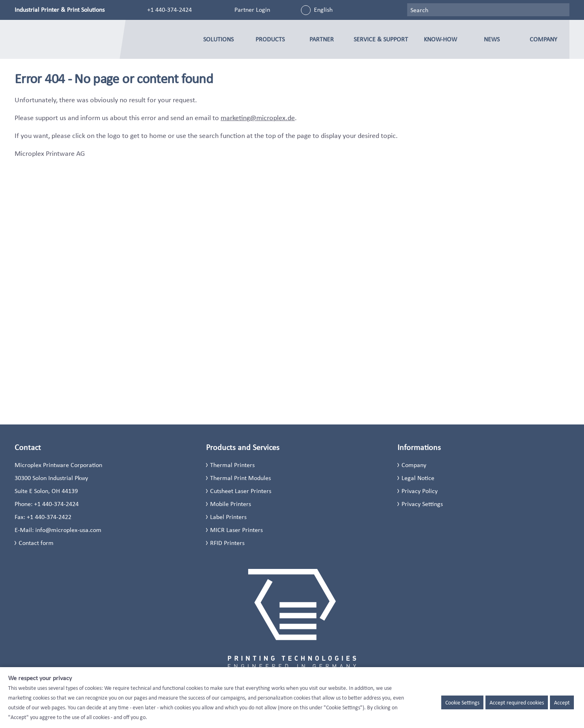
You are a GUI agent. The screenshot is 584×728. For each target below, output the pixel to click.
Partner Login (252, 10)
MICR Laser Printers (236, 530)
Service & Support (381, 39)
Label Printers (228, 517)
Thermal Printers (232, 465)
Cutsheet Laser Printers (241, 491)
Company (543, 39)
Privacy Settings (422, 504)
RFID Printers (227, 543)
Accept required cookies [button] (517, 702)
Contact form (36, 543)
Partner (322, 39)
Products (270, 39)
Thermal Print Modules (240, 478)
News (492, 39)
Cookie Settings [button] (462, 702)
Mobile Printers (231, 504)
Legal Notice (418, 478)
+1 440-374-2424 (170, 10)
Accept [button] (562, 702)
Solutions (218, 39)
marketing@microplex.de (258, 118)
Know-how (440, 39)
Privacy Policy (420, 491)
